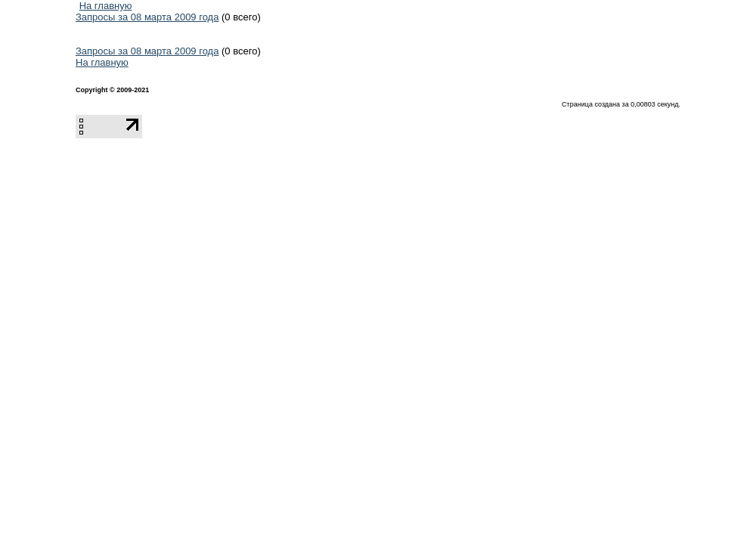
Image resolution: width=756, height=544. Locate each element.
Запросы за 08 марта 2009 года (147, 17)
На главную (106, 6)
